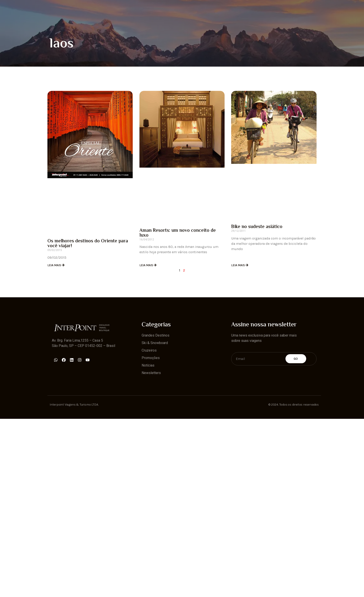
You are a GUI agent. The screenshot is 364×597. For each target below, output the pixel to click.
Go (296, 359)
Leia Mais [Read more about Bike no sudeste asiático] (238, 265)
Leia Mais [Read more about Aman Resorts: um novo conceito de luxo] (147, 265)
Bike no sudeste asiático (257, 227)
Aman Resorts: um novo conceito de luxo (178, 233)
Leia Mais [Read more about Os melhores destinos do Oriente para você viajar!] (55, 265)
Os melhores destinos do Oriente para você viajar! (88, 244)
